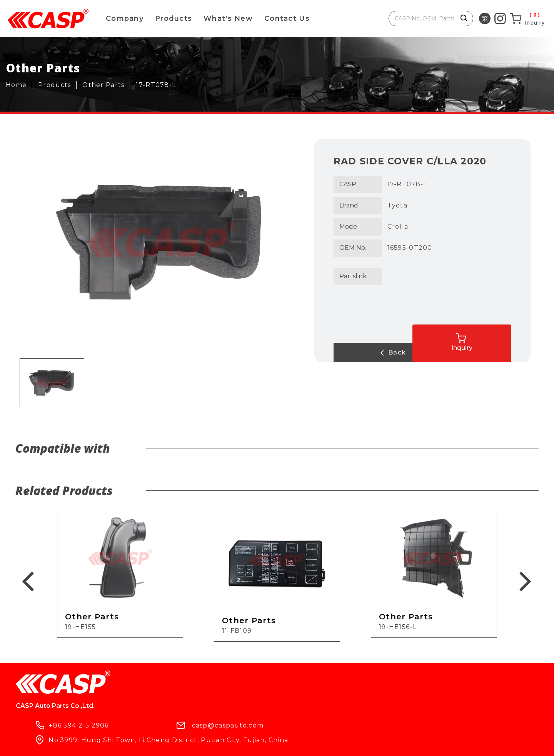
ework (264, 743)
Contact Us (287, 18)
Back (364, 353)
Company (125, 18)
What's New (228, 18)
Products (174, 18)
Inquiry (497, 337)
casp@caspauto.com (309, 686)
